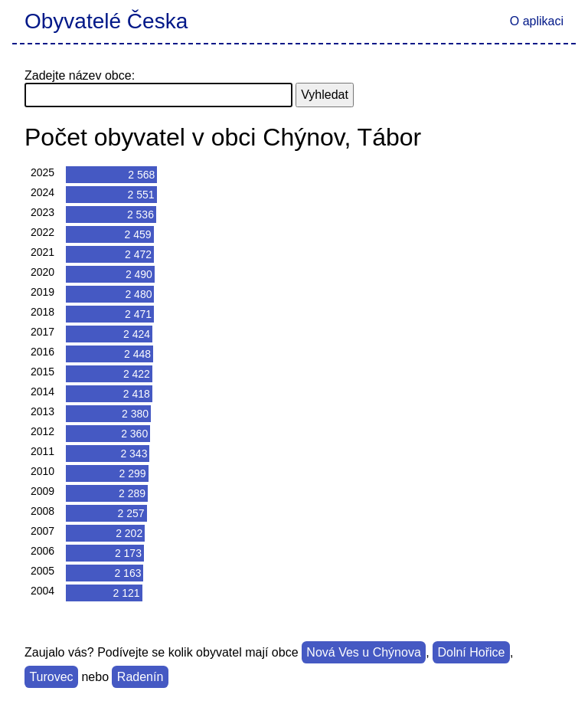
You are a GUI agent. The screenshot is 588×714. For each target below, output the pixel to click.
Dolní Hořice (471, 652)
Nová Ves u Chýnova (363, 652)
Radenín (140, 677)
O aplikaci (537, 21)
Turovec (51, 677)
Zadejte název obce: (80, 75)
